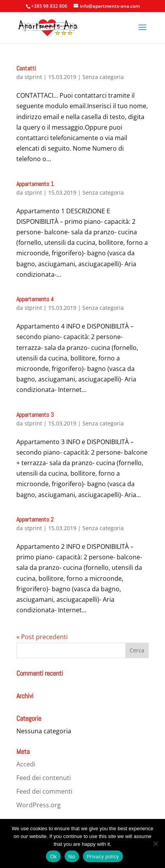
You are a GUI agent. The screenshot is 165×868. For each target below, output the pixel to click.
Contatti (26, 68)
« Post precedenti (42, 637)
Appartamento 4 (35, 299)
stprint (33, 77)
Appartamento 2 (35, 519)
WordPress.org (39, 805)
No (72, 857)
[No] (155, 843)
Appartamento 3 (35, 415)
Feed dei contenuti (44, 778)
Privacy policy (103, 857)
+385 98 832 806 (49, 6)
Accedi (26, 764)
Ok (53, 857)
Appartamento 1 (35, 184)
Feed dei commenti (44, 791)
